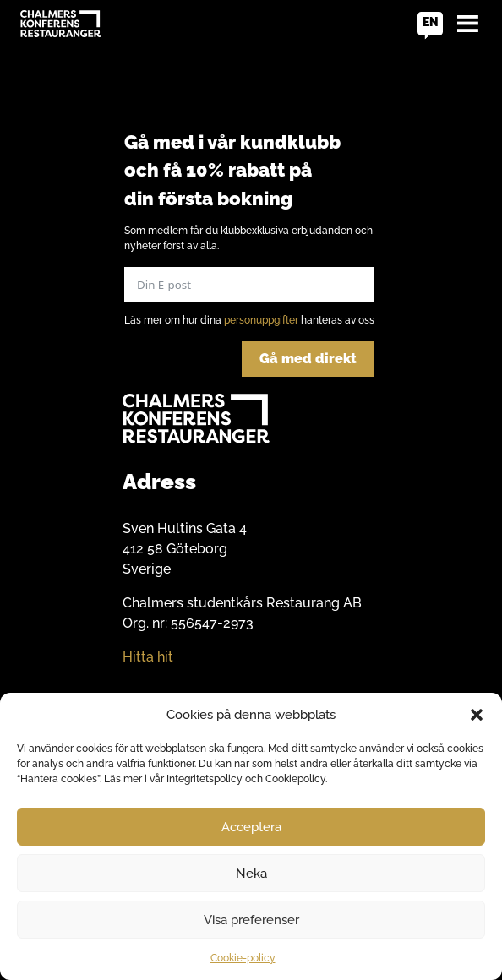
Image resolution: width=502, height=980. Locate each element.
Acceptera (251, 827)
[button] (477, 715)
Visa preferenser (251, 920)
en (431, 22)
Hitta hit (148, 657)
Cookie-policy (243, 958)
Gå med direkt (308, 359)
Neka (251, 874)
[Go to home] (60, 24)
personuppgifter (261, 320)
